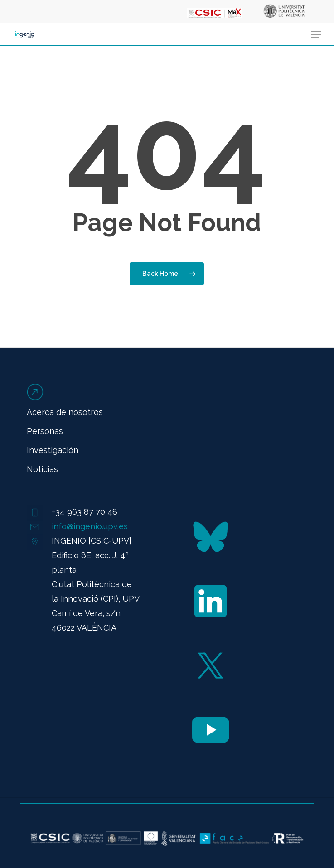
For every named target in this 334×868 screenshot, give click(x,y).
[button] (316, 34)
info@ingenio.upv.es (90, 526)
